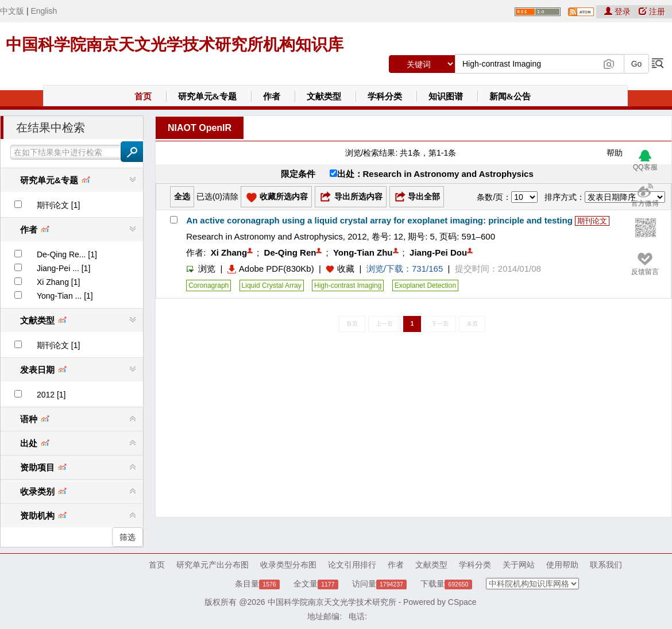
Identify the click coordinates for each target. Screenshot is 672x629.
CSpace (462, 602)
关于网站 (519, 565)
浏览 (201, 269)
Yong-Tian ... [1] (65, 296)
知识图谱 (446, 97)
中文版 (12, 11)
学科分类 (385, 97)
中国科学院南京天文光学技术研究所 (332, 602)
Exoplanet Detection (425, 285)
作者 (272, 97)
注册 (652, 11)
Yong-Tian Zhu (363, 252)
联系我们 (606, 565)
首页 (143, 97)
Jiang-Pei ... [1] (63, 268)
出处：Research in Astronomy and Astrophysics (432, 174)
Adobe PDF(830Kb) (271, 269)
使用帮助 (562, 565)
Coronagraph (208, 285)
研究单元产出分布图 (213, 565)
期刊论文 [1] (58, 205)
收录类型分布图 (288, 565)
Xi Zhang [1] (59, 282)
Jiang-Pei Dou (438, 252)
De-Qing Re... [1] (67, 254)
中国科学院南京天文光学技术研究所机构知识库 (175, 45)
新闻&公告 (510, 97)
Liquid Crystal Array (272, 285)
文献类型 (324, 97)
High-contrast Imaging (348, 285)
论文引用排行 (352, 565)
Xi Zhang (229, 252)
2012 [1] (51, 395)
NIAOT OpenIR (200, 128)
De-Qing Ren (290, 252)
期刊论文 (592, 221)
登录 (619, 11)
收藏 (346, 269)
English (44, 11)
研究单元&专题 (208, 97)
